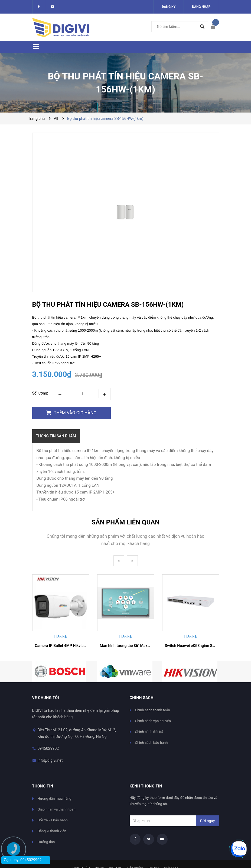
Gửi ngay (208, 821)
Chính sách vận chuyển (153, 721)
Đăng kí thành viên (52, 831)
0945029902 (48, 748)
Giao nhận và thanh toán (57, 809)
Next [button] (132, 561)
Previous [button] (119, 561)
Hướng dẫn (46, 842)
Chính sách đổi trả (149, 732)
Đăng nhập (201, 7)
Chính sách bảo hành (151, 743)
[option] (61, 613)
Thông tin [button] (43, 786)
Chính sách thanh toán (153, 710)
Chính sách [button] (142, 698)
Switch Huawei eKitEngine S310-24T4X (198, 646)
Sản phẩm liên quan (126, 522)
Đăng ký (169, 7)
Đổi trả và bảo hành (53, 820)
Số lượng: (40, 393)
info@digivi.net (50, 760)
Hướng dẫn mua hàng (55, 798)
